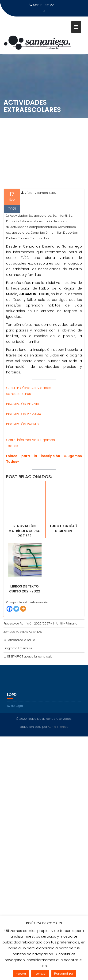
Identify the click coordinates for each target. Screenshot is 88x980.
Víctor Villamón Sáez (39, 224)
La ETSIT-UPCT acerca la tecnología (28, 656)
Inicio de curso (55, 252)
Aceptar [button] (21, 974)
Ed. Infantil (60, 247)
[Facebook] (10, 640)
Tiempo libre (40, 269)
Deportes (70, 264)
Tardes (23, 269)
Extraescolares (31, 252)
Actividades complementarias (34, 258)
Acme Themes (58, 726)
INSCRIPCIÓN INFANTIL (23, 435)
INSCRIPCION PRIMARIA (24, 445)
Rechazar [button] (40, 974)
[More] (23, 640)
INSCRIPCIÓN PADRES (22, 455)
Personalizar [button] (64, 974)
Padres (11, 269)
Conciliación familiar (46, 264)
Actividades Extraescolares (31, 247)
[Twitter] (16, 640)
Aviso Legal (15, 711)
